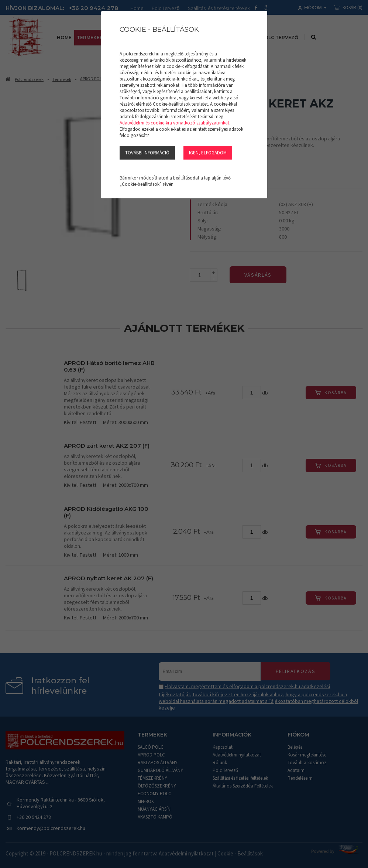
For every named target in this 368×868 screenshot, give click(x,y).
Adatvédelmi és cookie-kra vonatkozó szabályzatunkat (174, 123)
